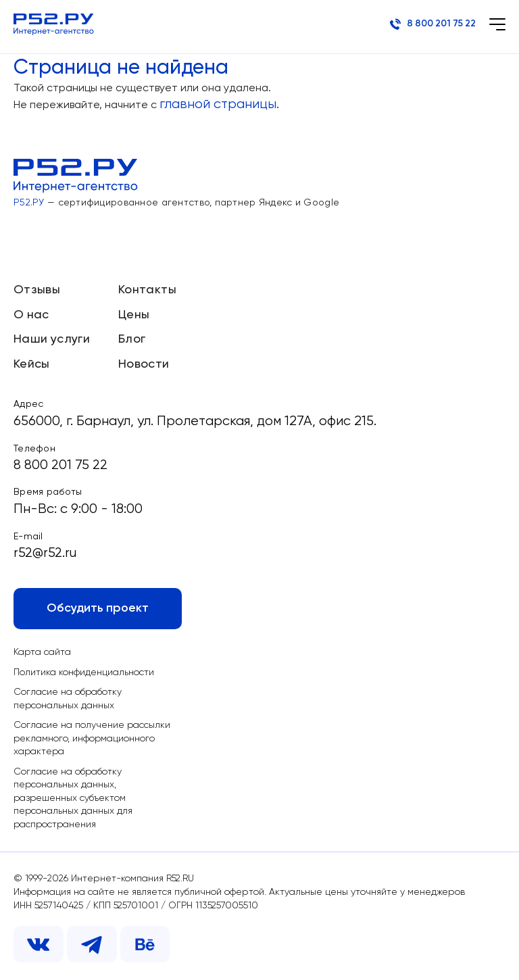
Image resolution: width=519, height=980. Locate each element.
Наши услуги (52, 336)
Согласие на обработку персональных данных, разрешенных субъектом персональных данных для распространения (73, 798)
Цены (134, 311)
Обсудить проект (98, 608)
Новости (144, 361)
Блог (132, 336)
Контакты (147, 287)
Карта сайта (43, 652)
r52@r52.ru (45, 551)
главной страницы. (220, 104)
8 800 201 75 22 (431, 24)
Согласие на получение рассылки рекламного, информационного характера (92, 738)
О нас (32, 311)
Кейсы (32, 361)
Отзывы (37, 287)
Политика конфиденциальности (84, 672)
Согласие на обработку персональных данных (68, 699)
